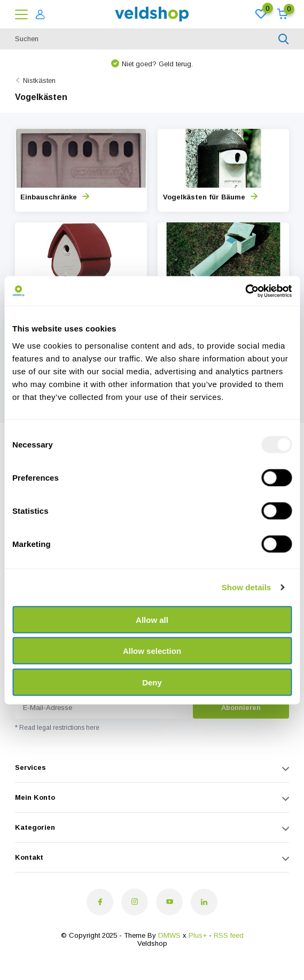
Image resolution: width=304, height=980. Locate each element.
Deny (152, 682)
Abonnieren (241, 708)
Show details (247, 587)
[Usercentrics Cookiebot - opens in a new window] (245, 291)
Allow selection (152, 651)
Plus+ (198, 935)
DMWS (169, 935)
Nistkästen (39, 80)
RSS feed (229, 935)
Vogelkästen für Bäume (210, 197)
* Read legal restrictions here (57, 728)
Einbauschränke (55, 197)
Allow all (152, 619)
